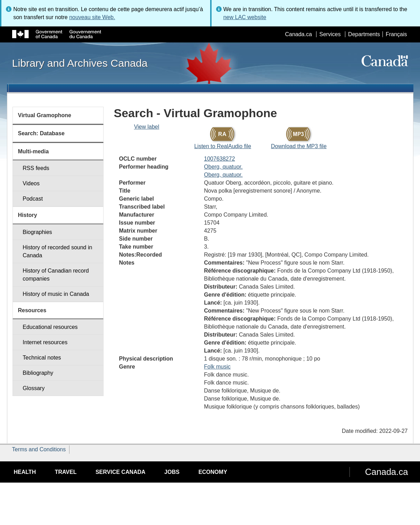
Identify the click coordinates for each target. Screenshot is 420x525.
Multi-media (34, 151)
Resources (32, 310)
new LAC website (245, 17)
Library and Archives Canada (80, 63)
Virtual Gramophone (45, 115)
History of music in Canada (56, 294)
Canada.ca (298, 34)
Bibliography (38, 373)
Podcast (33, 199)
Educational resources (50, 327)
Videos (31, 183)
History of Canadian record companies (56, 275)
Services (330, 34)
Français (396, 34)
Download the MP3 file (299, 146)
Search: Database (41, 133)
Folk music (217, 367)
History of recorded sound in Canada (57, 251)
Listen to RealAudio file (223, 146)
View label (147, 127)
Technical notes (42, 358)
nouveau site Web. (92, 17)
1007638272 (219, 159)
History (28, 215)
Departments (364, 34)
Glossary (34, 388)
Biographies (37, 232)
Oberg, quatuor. (223, 167)
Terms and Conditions (39, 449)
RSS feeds (36, 168)
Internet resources (45, 342)
